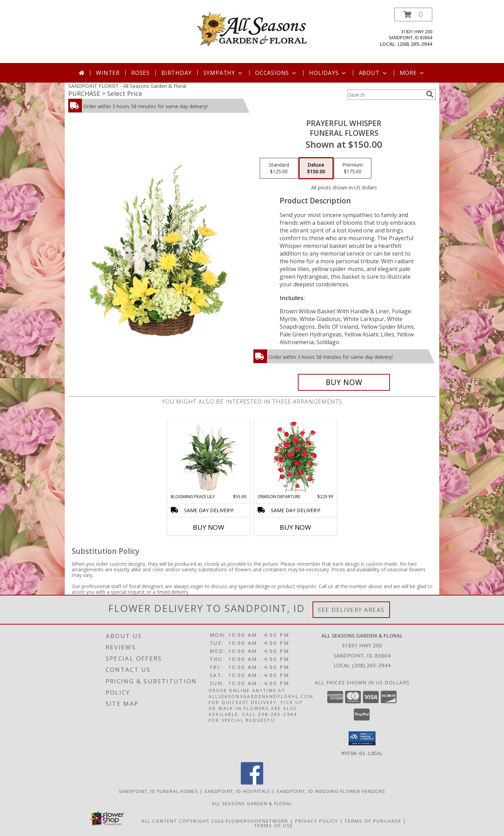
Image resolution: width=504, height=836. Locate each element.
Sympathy (223, 73)
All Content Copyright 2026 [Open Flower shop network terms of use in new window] (183, 821)
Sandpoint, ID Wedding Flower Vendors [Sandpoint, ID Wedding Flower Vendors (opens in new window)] (331, 791)
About (373, 73)
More (412, 73)
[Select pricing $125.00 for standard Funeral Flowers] (279, 168)
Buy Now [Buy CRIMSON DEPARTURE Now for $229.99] (295, 527)
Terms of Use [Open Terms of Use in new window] (274, 825)
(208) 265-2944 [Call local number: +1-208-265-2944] (415, 44)
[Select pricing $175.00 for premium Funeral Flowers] (353, 168)
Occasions (276, 73)
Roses (141, 73)
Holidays (328, 73)
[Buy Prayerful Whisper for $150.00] (344, 382)
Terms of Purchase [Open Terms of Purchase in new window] (373, 821)
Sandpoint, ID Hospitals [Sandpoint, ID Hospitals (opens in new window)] (237, 791)
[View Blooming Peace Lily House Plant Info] (209, 457)
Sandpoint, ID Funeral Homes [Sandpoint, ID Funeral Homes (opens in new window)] (159, 791)
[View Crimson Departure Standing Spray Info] (296, 457)
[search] (430, 94)
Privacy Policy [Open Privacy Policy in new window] (317, 821)
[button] (413, 15)
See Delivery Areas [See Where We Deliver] (351, 610)
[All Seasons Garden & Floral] (252, 29)
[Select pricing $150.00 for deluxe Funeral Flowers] (316, 168)
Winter (108, 73)
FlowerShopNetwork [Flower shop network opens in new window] (257, 821)
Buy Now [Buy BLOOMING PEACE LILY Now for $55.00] (209, 527)
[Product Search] (385, 95)
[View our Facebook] (252, 782)
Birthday (176, 73)
